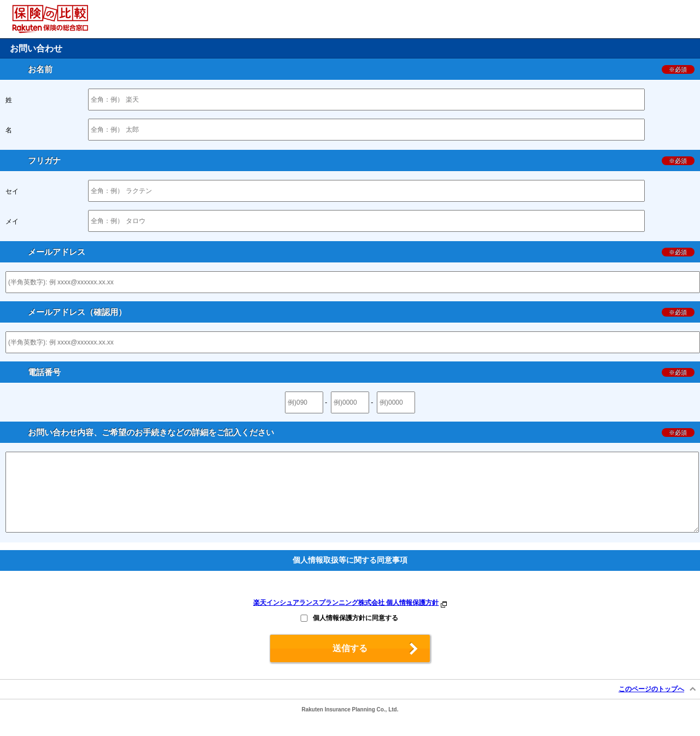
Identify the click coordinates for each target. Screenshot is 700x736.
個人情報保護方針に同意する (355, 634)
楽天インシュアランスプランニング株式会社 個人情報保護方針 (346, 619)
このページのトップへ (651, 705)
